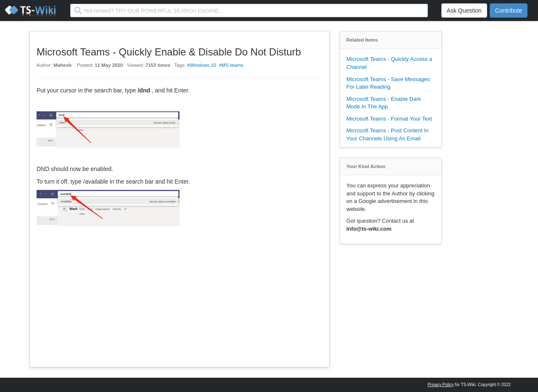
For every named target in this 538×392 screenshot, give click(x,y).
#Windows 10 (202, 65)
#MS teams (231, 65)
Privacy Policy (440, 385)
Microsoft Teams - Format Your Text (389, 119)
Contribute (509, 11)
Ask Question (464, 11)
